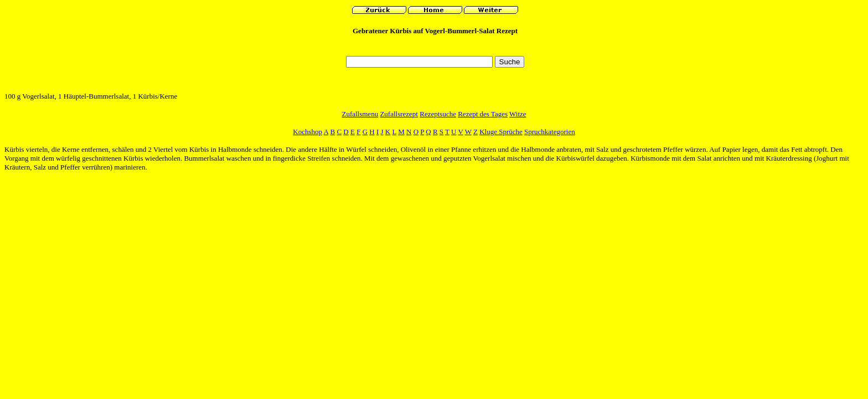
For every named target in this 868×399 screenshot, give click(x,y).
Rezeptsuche (438, 114)
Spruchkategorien (550, 132)
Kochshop (308, 132)
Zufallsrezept (399, 114)
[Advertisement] (435, 48)
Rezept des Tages (483, 114)
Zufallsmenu (360, 114)
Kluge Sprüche (501, 132)
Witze (518, 114)
